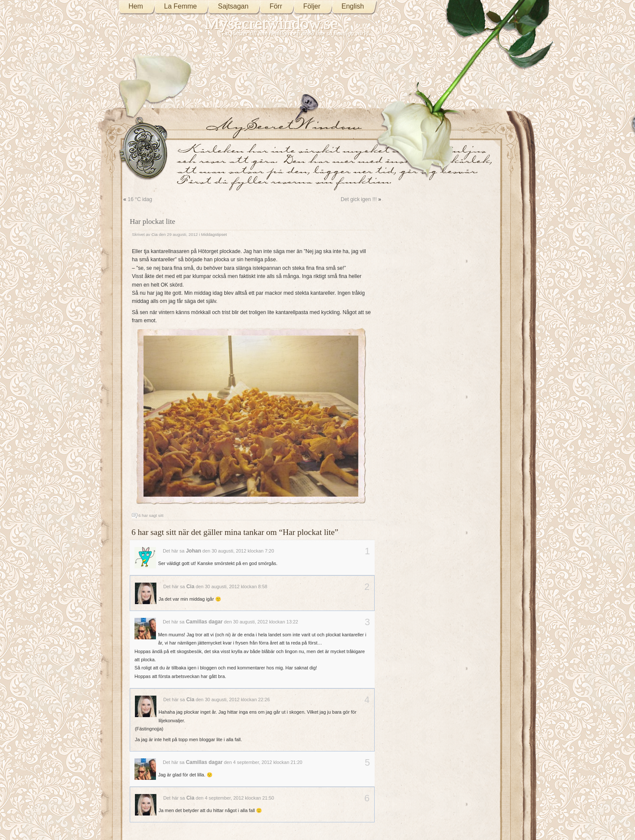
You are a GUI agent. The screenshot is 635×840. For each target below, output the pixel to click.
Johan (194, 551)
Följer (312, 6)
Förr (276, 6)
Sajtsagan (233, 6)
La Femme (180, 6)
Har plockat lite (153, 221)
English (353, 6)
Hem (136, 6)
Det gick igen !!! (359, 199)
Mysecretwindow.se (272, 23)
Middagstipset (214, 234)
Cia (154, 234)
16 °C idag (140, 199)
